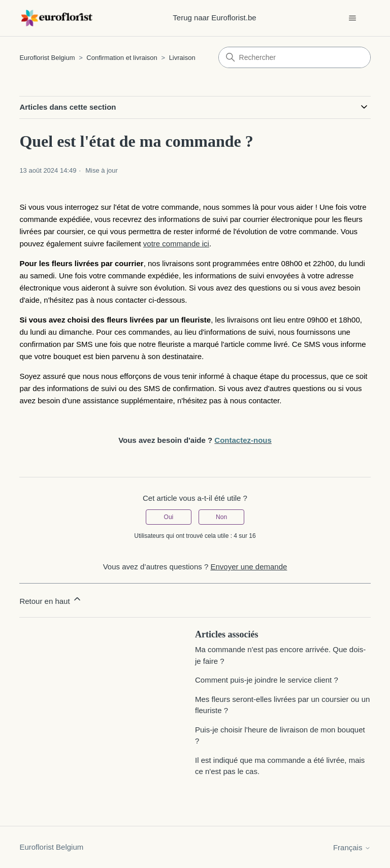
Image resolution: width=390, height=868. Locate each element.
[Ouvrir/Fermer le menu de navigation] (353, 18)
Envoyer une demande (249, 567)
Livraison (182, 58)
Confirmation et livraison (122, 58)
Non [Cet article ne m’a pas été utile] (221, 517)
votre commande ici (176, 244)
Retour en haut (51, 600)
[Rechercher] (295, 57)
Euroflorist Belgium (47, 58)
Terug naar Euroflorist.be (214, 18)
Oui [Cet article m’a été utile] (169, 517)
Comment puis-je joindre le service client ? (267, 680)
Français (352, 847)
